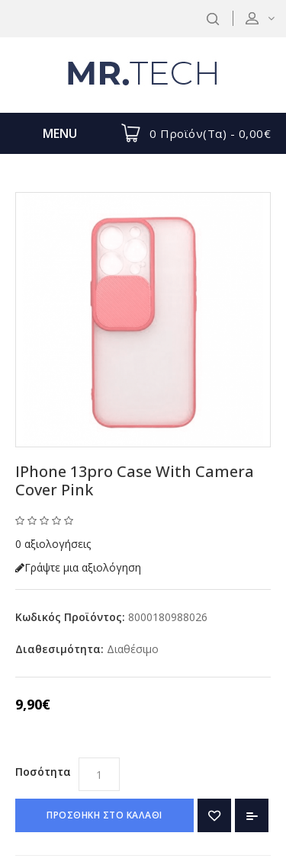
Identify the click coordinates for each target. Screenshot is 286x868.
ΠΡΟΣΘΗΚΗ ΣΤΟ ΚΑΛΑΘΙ (104, 815)
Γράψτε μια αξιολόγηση (78, 567)
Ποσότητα (43, 772)
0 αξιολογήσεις (53, 544)
